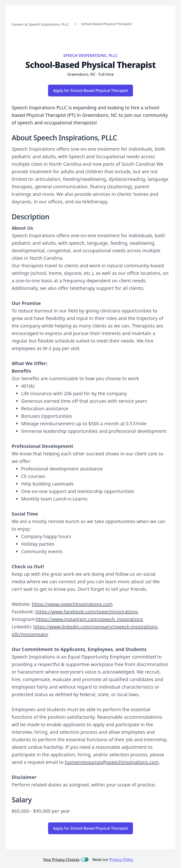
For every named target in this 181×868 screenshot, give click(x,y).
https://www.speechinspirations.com (72, 604)
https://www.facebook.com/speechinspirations (87, 612)
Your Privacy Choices (66, 860)
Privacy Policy (121, 860)
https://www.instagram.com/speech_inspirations (89, 619)
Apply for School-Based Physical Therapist (90, 91)
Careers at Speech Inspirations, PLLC (40, 24)
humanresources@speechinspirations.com (112, 762)
